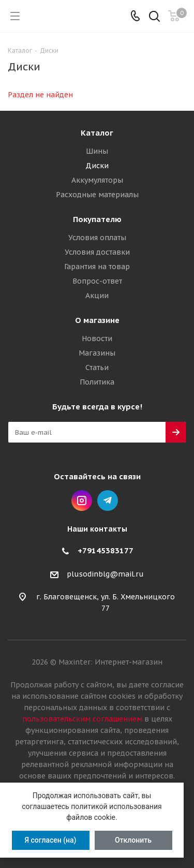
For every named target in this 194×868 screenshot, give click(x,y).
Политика (97, 382)
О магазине (97, 320)
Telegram (108, 501)
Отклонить (133, 840)
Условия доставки (97, 252)
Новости (97, 339)
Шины (97, 151)
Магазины (97, 353)
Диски (97, 166)
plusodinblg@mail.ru (105, 574)
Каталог (97, 133)
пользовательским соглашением (82, 719)
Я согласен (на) (50, 840)
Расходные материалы (97, 195)
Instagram (82, 501)
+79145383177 (106, 550)
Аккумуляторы (97, 180)
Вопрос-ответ (97, 281)
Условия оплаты (97, 238)
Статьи (97, 367)
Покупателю (97, 219)
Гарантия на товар (97, 267)
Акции (97, 296)
